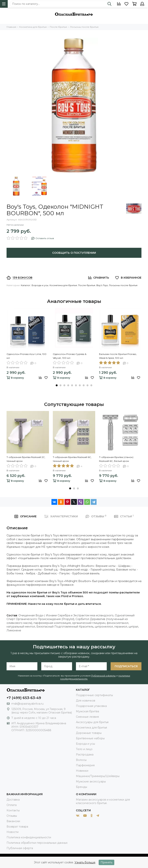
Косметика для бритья (63, 285)
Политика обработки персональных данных (37, 843)
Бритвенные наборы (90, 738)
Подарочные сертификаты (94, 695)
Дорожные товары (89, 733)
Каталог (26, 285)
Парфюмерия (85, 765)
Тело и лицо (84, 749)
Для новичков (86, 701)
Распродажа (85, 755)
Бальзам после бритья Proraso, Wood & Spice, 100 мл (118, 356)
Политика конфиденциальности (29, 837)
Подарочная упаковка (91, 706)
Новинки (82, 771)
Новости (13, 832)
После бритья (87, 285)
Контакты (13, 810)
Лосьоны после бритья (123, 285)
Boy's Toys (102, 285)
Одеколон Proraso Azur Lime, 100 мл (26, 356)
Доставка (13, 800)
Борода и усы (40, 285)
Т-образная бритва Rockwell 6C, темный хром (72, 459)
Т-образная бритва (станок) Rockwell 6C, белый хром (116, 459)
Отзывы (12, 816)
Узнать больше (85, 862)
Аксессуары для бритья (92, 722)
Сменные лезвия (87, 717)
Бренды (82, 787)
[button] (57, 385)
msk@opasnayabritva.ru (27, 704)
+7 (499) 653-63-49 (24, 698)
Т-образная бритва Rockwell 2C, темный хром (26, 459)
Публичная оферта (20, 848)
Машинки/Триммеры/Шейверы (98, 776)
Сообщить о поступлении (74, 253)
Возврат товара (17, 827)
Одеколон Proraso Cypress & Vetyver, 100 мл (70, 356)
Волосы (81, 760)
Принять (106, 862)
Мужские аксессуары (91, 781)
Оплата (12, 805)
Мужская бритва (87, 711)
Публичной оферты (103, 676)
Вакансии (13, 821)
